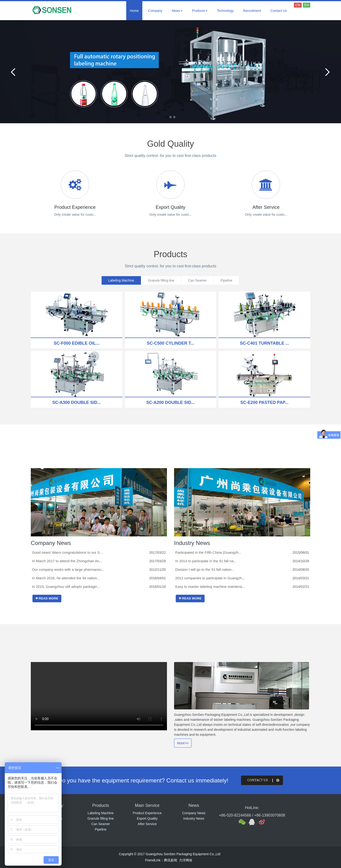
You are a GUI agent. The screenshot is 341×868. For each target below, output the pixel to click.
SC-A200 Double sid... (170, 402)
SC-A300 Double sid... (77, 402)
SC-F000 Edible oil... (77, 343)
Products (200, 11)
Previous (14, 72)
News (177, 11)
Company (155, 11)
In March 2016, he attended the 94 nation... (66, 578)
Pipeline (228, 280)
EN (307, 5)
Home (134, 11)
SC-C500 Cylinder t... (170, 343)
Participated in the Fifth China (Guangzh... (208, 552)
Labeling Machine (120, 280)
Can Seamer (198, 280)
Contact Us (279, 11)
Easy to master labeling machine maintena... (210, 587)
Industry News (192, 543)
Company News (51, 543)
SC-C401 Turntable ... (265, 343)
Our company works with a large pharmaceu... (68, 569)
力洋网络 (186, 860)
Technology (225, 11)
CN (298, 5)
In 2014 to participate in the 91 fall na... (206, 561)
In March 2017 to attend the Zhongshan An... (67, 561)
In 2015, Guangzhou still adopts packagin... (66, 587)
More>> (183, 743)
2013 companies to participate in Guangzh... (210, 578)
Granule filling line (161, 280)
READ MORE (47, 598)
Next (327, 72)
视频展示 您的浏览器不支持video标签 (99, 696)
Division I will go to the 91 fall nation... (205, 569)
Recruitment (252, 11)
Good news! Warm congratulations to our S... (67, 552)
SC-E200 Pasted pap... (264, 402)
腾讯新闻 (170, 860)
